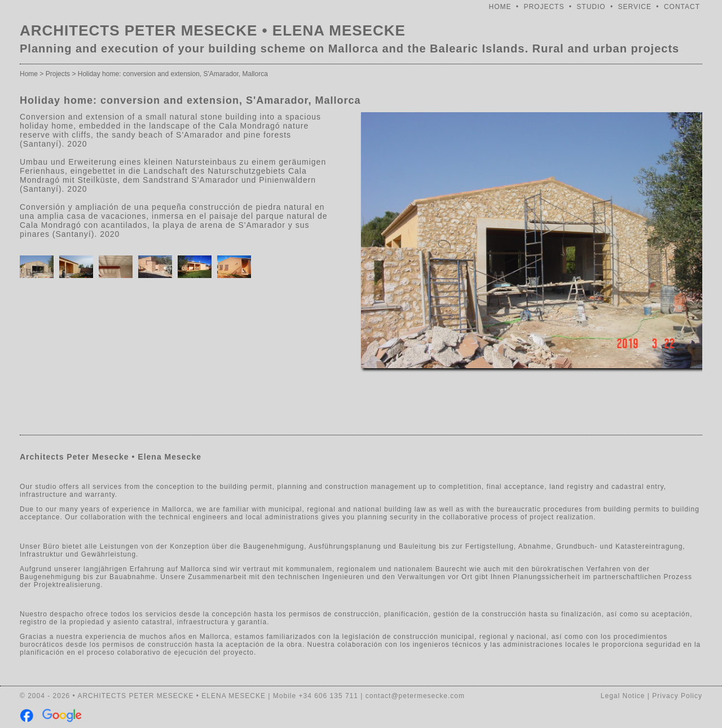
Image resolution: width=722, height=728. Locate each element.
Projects (58, 74)
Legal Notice (623, 696)
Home (29, 74)
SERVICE (635, 7)
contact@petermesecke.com (415, 696)
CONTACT (682, 7)
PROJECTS (544, 7)
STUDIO (591, 7)
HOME (500, 7)
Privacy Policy (677, 696)
